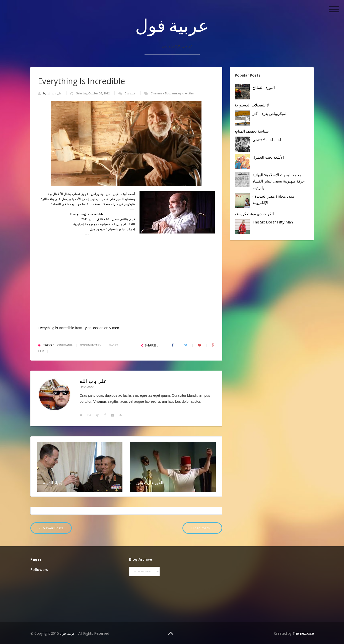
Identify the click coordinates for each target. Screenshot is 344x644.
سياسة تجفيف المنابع (252, 131)
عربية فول (172, 25)
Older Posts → (202, 528)
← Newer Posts (51, 528)
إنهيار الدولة (53, 483)
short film (188, 93)
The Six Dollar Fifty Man (273, 222)
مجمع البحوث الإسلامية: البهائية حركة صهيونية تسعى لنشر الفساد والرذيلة (279, 181)
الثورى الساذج (264, 87)
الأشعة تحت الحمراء (268, 157)
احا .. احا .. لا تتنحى (267, 140)
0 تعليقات (130, 93)
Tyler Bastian (93, 328)
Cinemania (157, 93)
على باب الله (55, 93)
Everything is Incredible (56, 328)
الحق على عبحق (150, 483)
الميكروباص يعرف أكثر (270, 113)
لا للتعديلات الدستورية (252, 105)
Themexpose (303, 633)
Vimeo (114, 328)
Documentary (173, 93)
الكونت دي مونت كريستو (254, 214)
